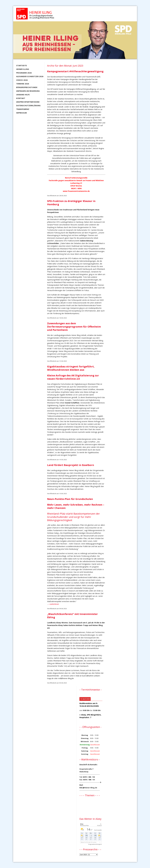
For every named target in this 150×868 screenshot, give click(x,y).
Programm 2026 (24, 73)
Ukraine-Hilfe (23, 95)
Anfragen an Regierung (28, 91)
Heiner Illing (23, 69)
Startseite (22, 65)
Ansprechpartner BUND (28, 102)
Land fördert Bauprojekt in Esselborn (71, 465)
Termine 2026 (23, 84)
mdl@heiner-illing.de (66, 678)
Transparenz (23, 109)
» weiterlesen (54, 604)
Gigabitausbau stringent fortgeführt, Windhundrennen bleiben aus (71, 368)
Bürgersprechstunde (27, 87)
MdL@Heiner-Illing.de (88, 788)
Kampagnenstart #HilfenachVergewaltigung (75, 71)
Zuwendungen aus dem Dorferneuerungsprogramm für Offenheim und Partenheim (74, 327)
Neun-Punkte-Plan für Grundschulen (70, 499)
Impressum (22, 113)
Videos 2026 (22, 80)
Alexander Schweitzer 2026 (30, 76)
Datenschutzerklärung (28, 105)
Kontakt (21, 98)
